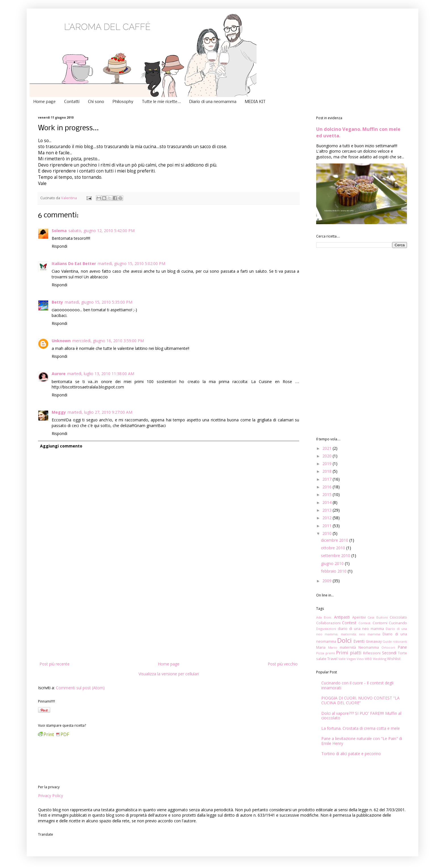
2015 (328, 494)
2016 (328, 487)
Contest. (365, 623)
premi (330, 653)
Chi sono (96, 102)
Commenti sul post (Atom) (80, 688)
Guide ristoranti (395, 641)
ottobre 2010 (334, 548)
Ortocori (388, 647)
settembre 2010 (336, 555)
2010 (328, 533)
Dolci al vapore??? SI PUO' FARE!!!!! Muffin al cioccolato (361, 716)
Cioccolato (398, 617)
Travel (332, 659)
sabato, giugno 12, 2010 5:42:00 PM (101, 231)
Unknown (61, 341)
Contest (349, 623)
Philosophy (123, 102)
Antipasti (342, 617)
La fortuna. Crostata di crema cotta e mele (361, 728)
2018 (328, 471)
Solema (59, 231)
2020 (328, 456)
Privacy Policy (51, 796)
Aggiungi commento (61, 446)
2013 (328, 510)
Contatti (72, 102)
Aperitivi (359, 617)
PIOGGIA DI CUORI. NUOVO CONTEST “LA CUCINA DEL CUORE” (360, 700)
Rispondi (59, 246)
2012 (328, 518)
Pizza (320, 653)
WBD (368, 659)
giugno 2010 (333, 563)
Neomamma (369, 647)
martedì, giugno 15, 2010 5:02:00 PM (131, 263)
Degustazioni (326, 629)
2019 (328, 464)
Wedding (380, 659)
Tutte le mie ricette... (161, 102)
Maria (321, 647)
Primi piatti (349, 652)
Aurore (59, 374)
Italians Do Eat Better (74, 263)
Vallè (342, 659)
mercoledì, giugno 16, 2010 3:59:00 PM (108, 341)
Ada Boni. (324, 617)
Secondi (389, 653)
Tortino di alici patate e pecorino (351, 754)
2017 (328, 479)
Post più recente (54, 664)
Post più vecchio (283, 664)
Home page (45, 102)
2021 (328, 448)
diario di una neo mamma (361, 629)
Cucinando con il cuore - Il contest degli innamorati (357, 685)
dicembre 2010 (335, 540)
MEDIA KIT (255, 102)
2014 (328, 502)
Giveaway (374, 641)
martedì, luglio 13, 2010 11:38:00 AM (101, 374)
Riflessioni (372, 653)
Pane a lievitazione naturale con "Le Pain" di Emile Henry (362, 741)
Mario (333, 647)
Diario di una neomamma (213, 102)
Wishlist (394, 659)
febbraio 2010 (334, 571)
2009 (328, 581)
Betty (57, 302)
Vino (360, 659)
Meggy (59, 412)
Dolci (344, 640)
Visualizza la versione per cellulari (169, 674)
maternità (348, 647)
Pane (402, 647)
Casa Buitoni (378, 617)
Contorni (380, 623)
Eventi (359, 641)
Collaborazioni (328, 623)
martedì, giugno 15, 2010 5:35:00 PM (98, 302)
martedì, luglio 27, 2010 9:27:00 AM (100, 412)
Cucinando (398, 623)
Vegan (351, 659)
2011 (328, 526)
